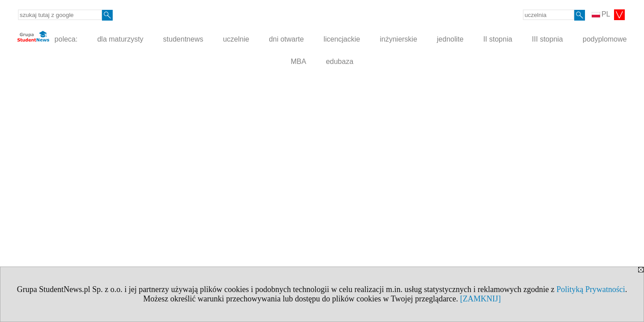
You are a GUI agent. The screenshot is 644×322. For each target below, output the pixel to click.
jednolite (450, 39)
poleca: (48, 37)
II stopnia (498, 39)
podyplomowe (605, 39)
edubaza (340, 61)
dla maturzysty (120, 39)
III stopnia (547, 39)
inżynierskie (398, 39)
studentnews (183, 39)
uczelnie (236, 39)
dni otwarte (286, 39)
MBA (299, 61)
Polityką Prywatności (591, 289)
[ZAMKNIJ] (481, 299)
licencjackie (342, 39)
